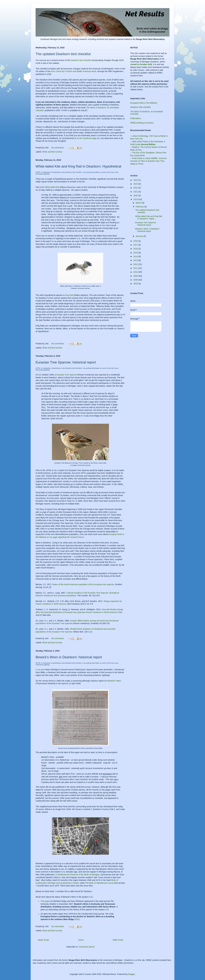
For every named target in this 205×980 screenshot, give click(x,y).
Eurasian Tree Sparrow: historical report (66, 362)
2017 (136, 245)
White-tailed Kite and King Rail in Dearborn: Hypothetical (78, 166)
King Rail (69, 295)
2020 (136, 196)
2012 (136, 264)
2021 (136, 192)
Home (81, 940)
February (140, 207)
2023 (136, 184)
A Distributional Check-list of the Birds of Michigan (78, 875)
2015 (136, 253)
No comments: (58, 148)
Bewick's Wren (115, 681)
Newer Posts (43, 940)
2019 (136, 199)
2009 (136, 276)
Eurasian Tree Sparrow (67, 375)
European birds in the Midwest (144, 103)
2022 (136, 188)
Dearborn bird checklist (81, 60)
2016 (136, 249)
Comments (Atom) (87, 947)
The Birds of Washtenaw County (99, 883)
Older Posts (118, 940)
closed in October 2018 (141, 64)
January (140, 236)
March (139, 203)
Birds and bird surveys (52, 152)
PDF (77, 919)
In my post (40, 670)
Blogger (131, 974)
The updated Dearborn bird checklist (63, 54)
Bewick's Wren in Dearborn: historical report (69, 657)
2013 (136, 260)
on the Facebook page (86, 138)
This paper (46, 901)
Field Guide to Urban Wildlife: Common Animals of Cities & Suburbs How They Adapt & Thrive (148, 161)
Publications (136, 118)
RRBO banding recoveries (142, 123)
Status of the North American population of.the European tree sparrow (83, 584)
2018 (136, 241)
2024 (136, 180)
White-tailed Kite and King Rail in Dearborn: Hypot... (149, 217)
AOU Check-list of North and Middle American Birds (74, 71)
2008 (136, 280)
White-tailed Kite (52, 187)
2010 (136, 272)
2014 (136, 256)
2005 (136, 284)
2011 (136, 268)
